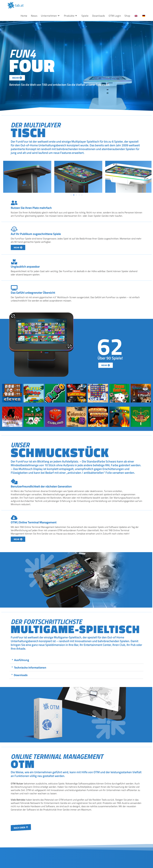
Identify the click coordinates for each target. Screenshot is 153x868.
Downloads (120, 675)
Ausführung (124, 660)
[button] (5, 369)
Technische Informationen (131, 667)
